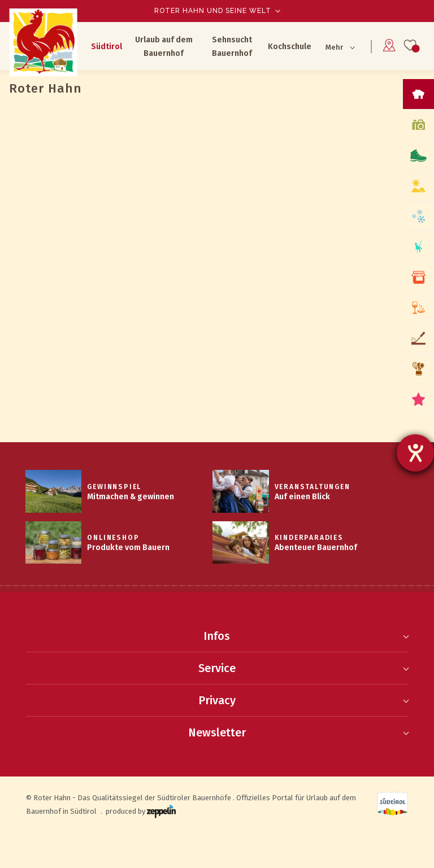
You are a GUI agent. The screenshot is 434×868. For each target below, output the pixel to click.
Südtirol (107, 47)
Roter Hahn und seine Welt (213, 11)
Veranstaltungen (313, 487)
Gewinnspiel (114, 487)
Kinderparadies (309, 538)
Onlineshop (113, 538)
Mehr (334, 47)
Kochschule (290, 47)
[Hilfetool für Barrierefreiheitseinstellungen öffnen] (415, 453)
